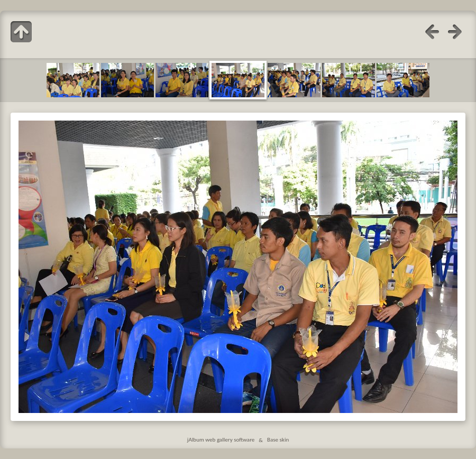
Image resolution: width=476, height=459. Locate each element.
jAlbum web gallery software (221, 440)
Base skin (278, 440)
